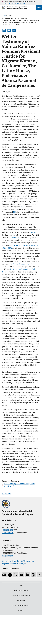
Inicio (4, 15)
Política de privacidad (21, 590)
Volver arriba (6, 494)
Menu (39, 7)
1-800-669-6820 (7, 530)
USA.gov (21, 610)
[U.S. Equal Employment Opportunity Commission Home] (16, 8)
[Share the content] (14, 30)
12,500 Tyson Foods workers (21, 264)
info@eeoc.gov (7, 556)
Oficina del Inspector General (21, 605)
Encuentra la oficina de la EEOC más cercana (18, 561)
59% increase (16, 238)
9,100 (33, 232)
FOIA (21, 585)
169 (15, 212)
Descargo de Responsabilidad (21, 595)
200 (23, 207)
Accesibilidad (21, 600)
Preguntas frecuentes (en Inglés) (14, 564)
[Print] (4, 30)
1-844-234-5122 (7, 533)
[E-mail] (9, 30)
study (15, 144)
